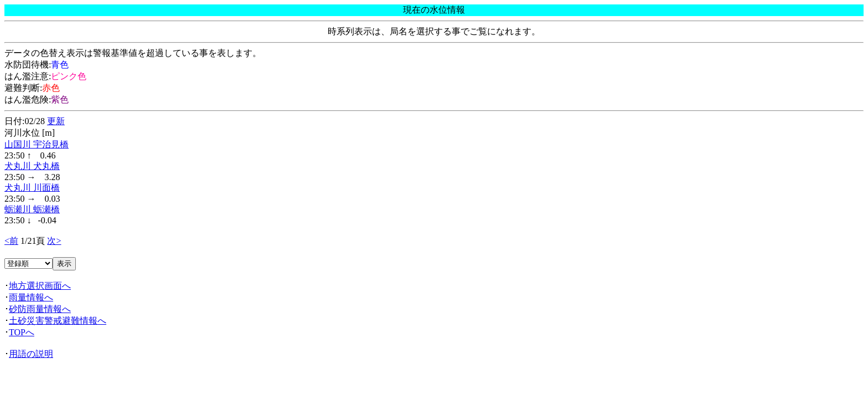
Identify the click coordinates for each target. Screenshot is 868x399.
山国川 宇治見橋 (37, 144)
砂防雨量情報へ (40, 309)
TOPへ (22, 332)
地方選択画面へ (40, 286)
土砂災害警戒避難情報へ (58, 321)
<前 (11, 241)
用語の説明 (31, 354)
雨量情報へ (31, 297)
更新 (56, 121)
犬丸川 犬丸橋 (32, 166)
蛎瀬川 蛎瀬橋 (32, 209)
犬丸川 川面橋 (32, 188)
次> (54, 241)
